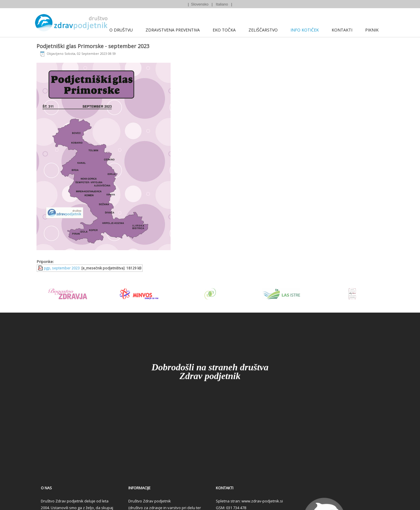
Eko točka (224, 30)
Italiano (222, 4)
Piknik (372, 30)
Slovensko (200, 4)
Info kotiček (305, 30)
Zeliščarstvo (263, 30)
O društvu (121, 30)
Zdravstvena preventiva (173, 30)
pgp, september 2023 (62, 268)
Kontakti (342, 30)
